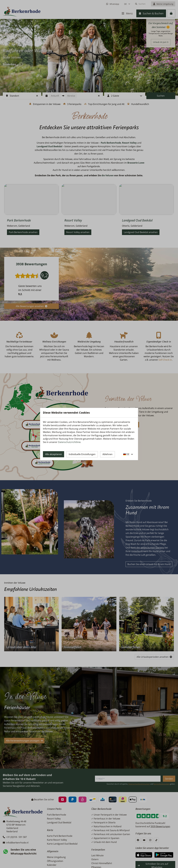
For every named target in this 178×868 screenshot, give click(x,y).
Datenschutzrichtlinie (69, 442)
